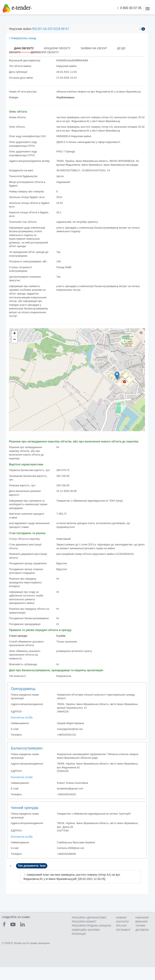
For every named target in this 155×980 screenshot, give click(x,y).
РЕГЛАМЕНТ (123, 930)
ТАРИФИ (140, 926)
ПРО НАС (122, 926)
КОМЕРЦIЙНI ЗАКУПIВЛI (86, 930)
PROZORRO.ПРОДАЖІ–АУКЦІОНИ (91, 926)
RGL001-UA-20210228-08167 (51, 29)
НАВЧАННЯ (142, 918)
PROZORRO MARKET (84, 922)
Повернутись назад (23, 38)
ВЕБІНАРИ (141, 922)
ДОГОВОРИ (142, 930)
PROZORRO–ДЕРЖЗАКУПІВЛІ (89, 918)
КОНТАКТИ (122, 922)
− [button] (15, 340)
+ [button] (15, 334)
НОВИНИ (121, 918)
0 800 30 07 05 (130, 8)
